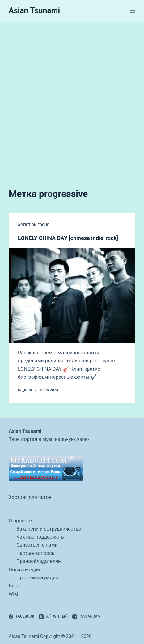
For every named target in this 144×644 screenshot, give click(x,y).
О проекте (20, 521)
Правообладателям (39, 561)
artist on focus (34, 225)
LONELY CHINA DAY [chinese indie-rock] (68, 238)
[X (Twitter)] (53, 617)
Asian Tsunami (34, 11)
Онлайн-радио (25, 570)
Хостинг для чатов (30, 497)
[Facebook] (21, 617)
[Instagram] (87, 617)
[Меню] (133, 11)
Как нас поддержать (40, 537)
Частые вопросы (36, 553)
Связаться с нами (37, 545)
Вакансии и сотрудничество (49, 529)
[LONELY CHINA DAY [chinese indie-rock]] (72, 295)
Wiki (13, 594)
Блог (14, 586)
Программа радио (37, 578)
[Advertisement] (72, 96)
